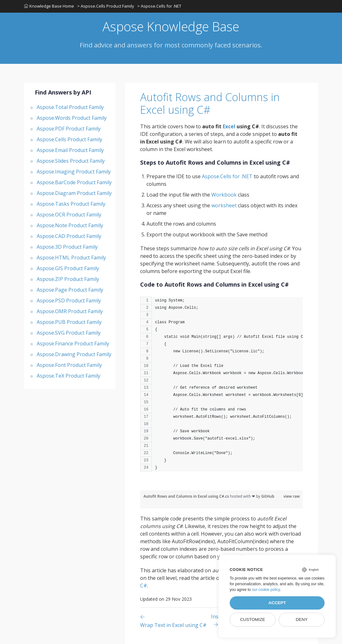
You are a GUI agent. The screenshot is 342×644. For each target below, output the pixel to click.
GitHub (268, 496)
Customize (253, 620)
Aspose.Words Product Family (72, 118)
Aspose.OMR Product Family (70, 311)
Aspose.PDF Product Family (69, 129)
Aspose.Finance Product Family (73, 343)
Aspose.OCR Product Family (69, 215)
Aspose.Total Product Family (70, 107)
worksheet (224, 205)
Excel (229, 126)
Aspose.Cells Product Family (69, 139)
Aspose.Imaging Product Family (74, 172)
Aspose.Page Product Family (70, 290)
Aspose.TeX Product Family (68, 376)
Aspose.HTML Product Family (71, 258)
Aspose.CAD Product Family (69, 236)
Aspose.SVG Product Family (69, 333)
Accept (277, 603)
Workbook (224, 195)
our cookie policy (266, 590)
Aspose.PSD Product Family (69, 301)
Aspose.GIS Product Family (68, 268)
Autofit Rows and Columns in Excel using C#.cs (187, 496)
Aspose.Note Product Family (70, 225)
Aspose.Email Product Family (70, 150)
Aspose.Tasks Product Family (71, 204)
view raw (292, 496)
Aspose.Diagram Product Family (74, 193)
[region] (221, 387)
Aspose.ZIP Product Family (68, 279)
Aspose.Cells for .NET (227, 176)
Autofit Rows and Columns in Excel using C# (210, 103)
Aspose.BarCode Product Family (74, 182)
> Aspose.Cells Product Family (106, 6)
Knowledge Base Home (49, 6)
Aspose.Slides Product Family (71, 161)
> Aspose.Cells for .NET (159, 6)
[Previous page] (175, 621)
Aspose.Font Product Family (69, 365)
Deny (302, 620)
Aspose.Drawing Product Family (74, 354)
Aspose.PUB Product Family (69, 322)
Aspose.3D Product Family (67, 247)
